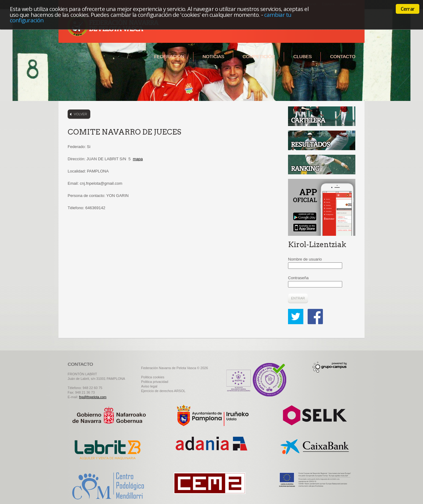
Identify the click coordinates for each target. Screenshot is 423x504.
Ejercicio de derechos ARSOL (163, 391)
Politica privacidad (155, 382)
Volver (80, 114)
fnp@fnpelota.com (93, 397)
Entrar (298, 298)
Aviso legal (149, 386)
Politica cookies (153, 377)
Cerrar (408, 9)
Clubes (302, 56)
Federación (169, 56)
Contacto (343, 56)
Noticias (213, 56)
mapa (138, 159)
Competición (259, 56)
